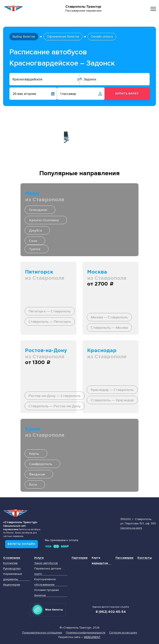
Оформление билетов (63, 37)
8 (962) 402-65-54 (111, 612)
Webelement (92, 637)
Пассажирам (124, 558)
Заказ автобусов (46, 563)
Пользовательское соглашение (42, 633)
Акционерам (12, 585)
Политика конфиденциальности (86, 633)
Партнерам (80, 558)
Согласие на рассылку (123, 633)
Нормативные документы (13, 577)
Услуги (39, 558)
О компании (12, 558)
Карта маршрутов (100, 560)
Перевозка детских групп (48, 571)
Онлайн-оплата (102, 37)
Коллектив (10, 563)
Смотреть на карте (131, 528)
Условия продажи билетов (46, 593)
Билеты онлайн (22, 544)
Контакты (145, 558)
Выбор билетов (24, 37)
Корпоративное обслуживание (45, 582)
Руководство (12, 568)
